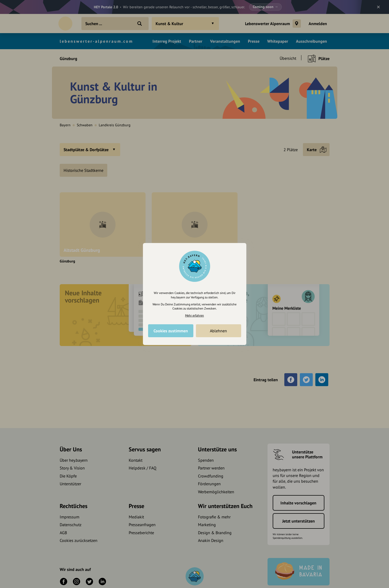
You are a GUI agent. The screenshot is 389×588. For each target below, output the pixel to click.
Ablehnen (218, 331)
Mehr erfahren (194, 315)
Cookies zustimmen (171, 331)
